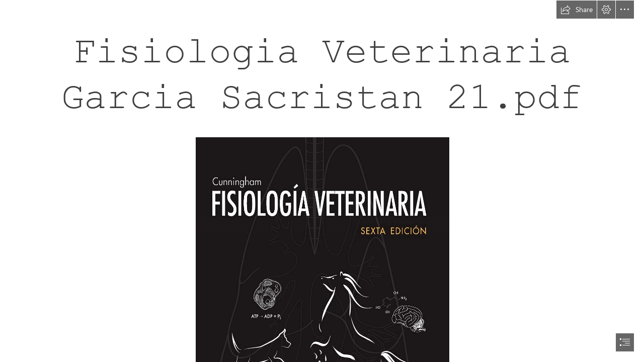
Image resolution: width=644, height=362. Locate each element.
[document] (322, 181)
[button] (577, 10)
